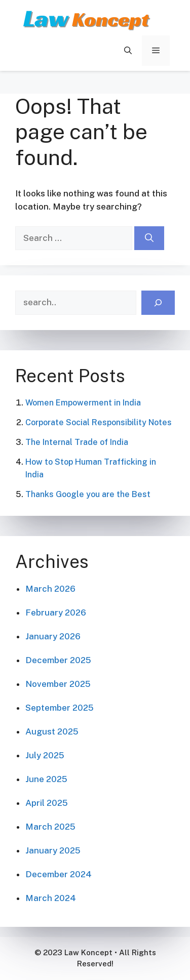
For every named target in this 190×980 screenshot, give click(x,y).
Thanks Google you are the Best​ (88, 494)
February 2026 (56, 612)
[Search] (149, 238)
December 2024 (59, 874)
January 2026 (53, 636)
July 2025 (45, 755)
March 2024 (51, 898)
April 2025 (47, 803)
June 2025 (46, 779)
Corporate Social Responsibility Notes (99, 422)
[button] (128, 51)
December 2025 (58, 660)
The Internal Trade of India (77, 442)
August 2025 (52, 731)
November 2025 (58, 684)
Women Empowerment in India (83, 403)
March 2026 (50, 589)
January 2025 (53, 850)
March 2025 (50, 827)
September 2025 (60, 708)
